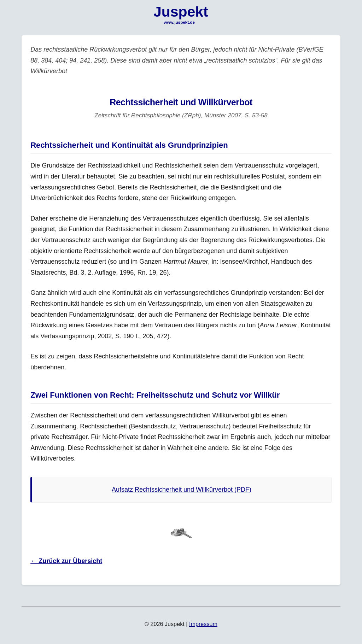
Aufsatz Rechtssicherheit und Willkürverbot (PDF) (182, 490)
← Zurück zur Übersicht (66, 561)
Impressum (203, 624)
